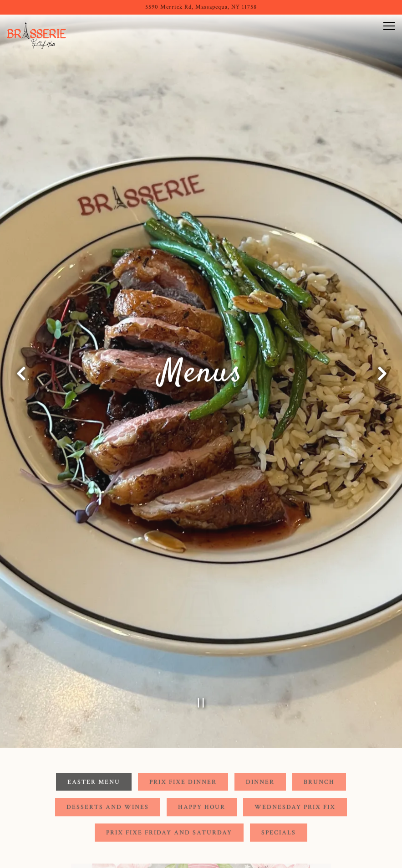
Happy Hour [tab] (202, 757)
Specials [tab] (279, 782)
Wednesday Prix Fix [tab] (295, 757)
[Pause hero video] (201, 650)
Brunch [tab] (319, 732)
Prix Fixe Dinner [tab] (183, 732)
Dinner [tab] (260, 732)
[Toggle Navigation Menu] (389, 26)
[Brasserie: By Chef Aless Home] (39, 35)
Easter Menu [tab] (94, 732)
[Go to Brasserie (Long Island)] (201, 7)
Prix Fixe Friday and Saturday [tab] (169, 782)
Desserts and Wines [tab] (108, 757)
